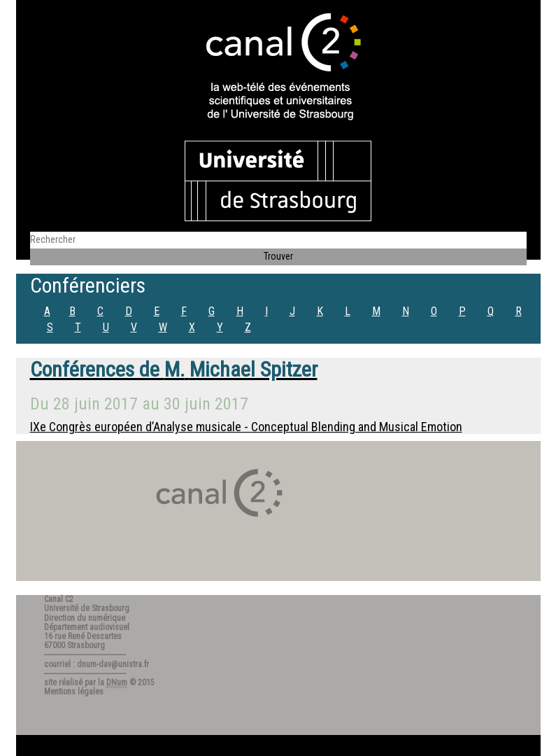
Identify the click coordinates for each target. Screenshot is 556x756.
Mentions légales (74, 692)
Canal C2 (59, 599)
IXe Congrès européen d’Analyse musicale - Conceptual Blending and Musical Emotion (246, 427)
